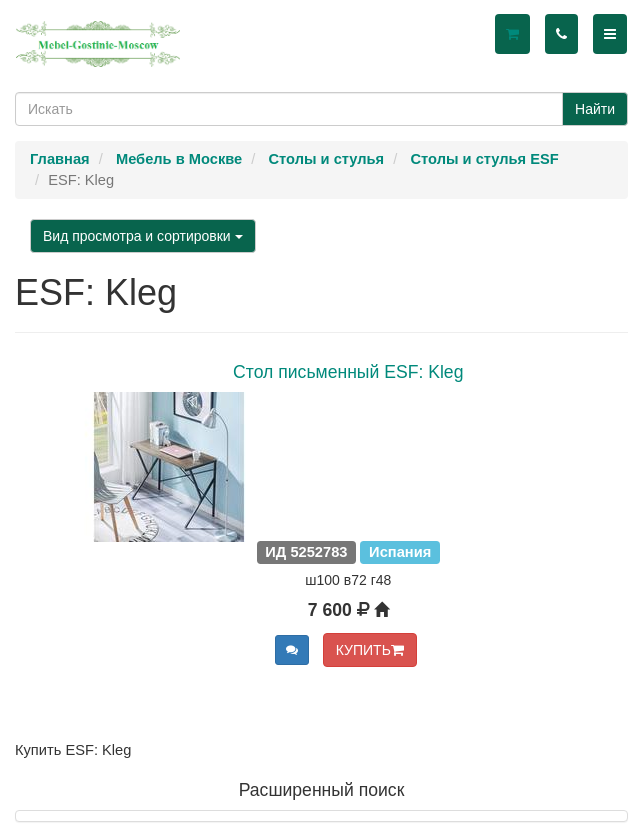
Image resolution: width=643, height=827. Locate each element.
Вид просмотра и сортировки (143, 236)
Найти (595, 109)
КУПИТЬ (370, 650)
